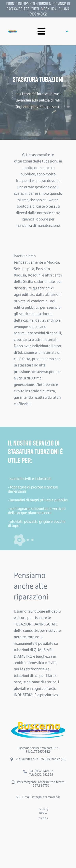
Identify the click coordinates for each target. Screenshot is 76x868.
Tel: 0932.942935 (41, 775)
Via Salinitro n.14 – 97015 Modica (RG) (41, 759)
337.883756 (41, 785)
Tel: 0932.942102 (41, 771)
